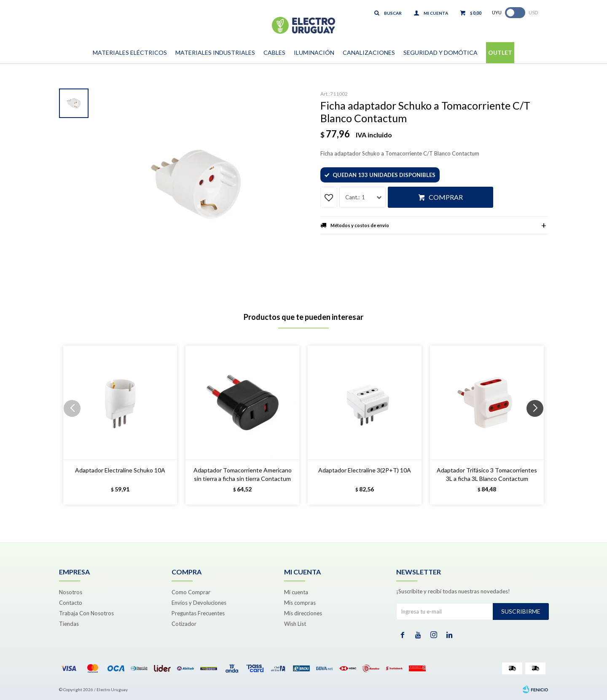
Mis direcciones (303, 613)
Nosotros (71, 592)
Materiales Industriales (215, 52)
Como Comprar (191, 592)
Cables (274, 52)
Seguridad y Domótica (440, 52)
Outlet (500, 52)
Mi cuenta (296, 592)
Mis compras (300, 603)
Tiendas (69, 624)
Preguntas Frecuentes (198, 613)
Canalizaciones (369, 52)
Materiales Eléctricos (130, 52)
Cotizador (184, 624)
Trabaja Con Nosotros (86, 613)
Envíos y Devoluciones (199, 603)
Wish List (295, 624)
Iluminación (314, 52)
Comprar (446, 197)
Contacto (71, 603)
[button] (538, 425)
